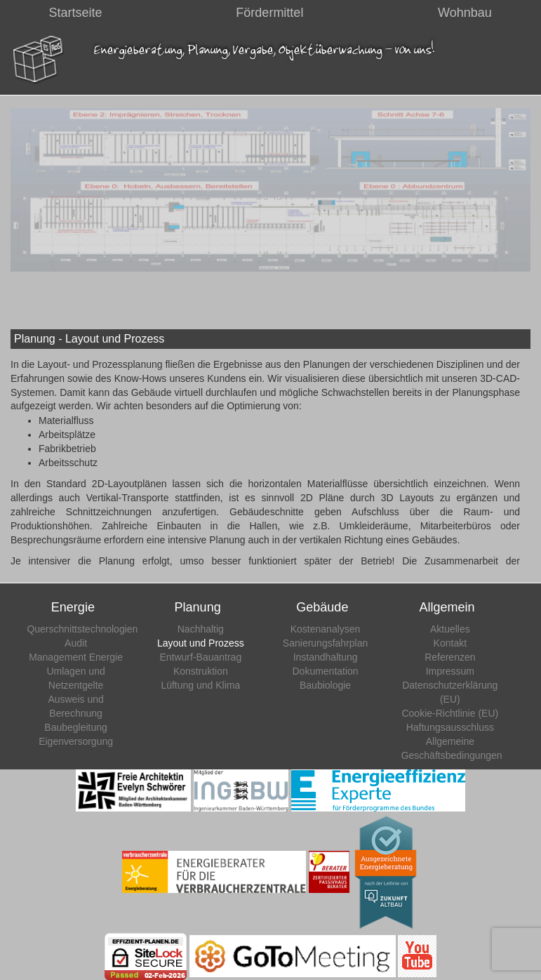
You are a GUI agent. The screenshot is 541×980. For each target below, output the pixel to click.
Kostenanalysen (326, 629)
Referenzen (450, 657)
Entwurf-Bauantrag (200, 657)
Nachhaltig (201, 629)
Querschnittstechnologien (82, 629)
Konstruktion (201, 671)
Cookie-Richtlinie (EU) (450, 713)
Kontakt (450, 643)
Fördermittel (269, 13)
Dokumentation (325, 671)
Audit (76, 643)
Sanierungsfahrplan (325, 643)
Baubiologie (325, 685)
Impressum (450, 671)
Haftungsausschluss (450, 727)
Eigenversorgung (76, 741)
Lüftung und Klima (200, 685)
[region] (270, 190)
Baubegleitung (76, 727)
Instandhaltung (326, 657)
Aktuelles (450, 629)
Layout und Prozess (201, 643)
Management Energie (76, 657)
